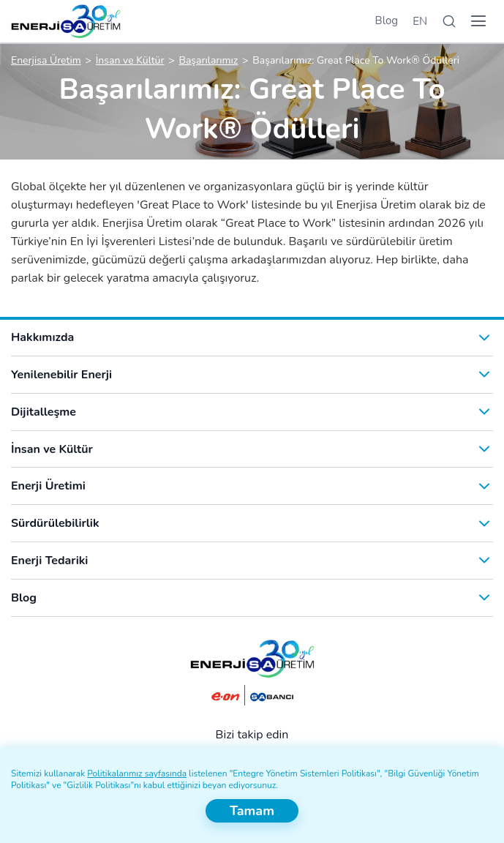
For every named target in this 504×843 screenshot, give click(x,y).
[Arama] (449, 22)
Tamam (252, 811)
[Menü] (478, 21)
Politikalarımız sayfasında (137, 773)
